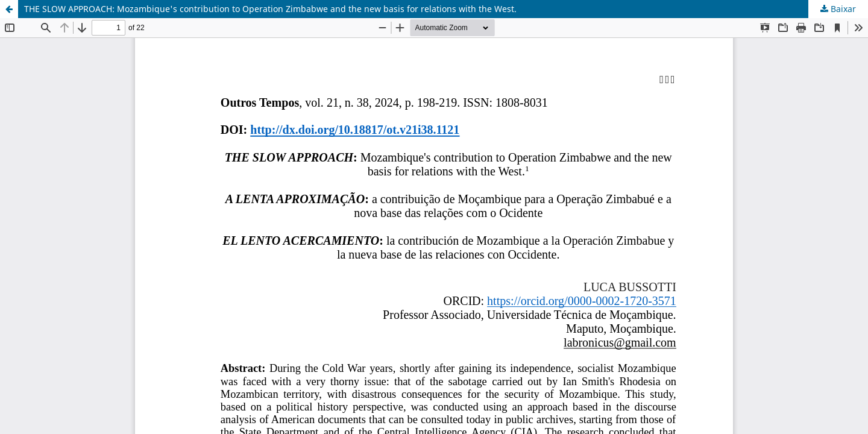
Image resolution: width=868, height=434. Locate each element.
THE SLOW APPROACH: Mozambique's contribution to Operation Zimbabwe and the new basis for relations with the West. (270, 9)
